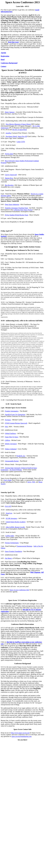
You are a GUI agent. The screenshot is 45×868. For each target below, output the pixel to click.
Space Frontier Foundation (14, 551)
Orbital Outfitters (11, 433)
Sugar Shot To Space (12, 437)
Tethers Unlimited (11, 449)
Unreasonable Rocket (12, 461)
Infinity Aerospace (11, 444)
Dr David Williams (16, 470)
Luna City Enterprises (18, 415)
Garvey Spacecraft (11, 175)
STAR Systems (10, 423)
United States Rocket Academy (16, 522)
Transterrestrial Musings (24, 546)
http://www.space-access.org (20, 733)
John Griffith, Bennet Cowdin (15, 527)
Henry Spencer (10, 112)
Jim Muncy (9, 558)
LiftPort (8, 440)
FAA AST (8, 506)
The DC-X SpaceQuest (19, 130)
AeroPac (8, 133)
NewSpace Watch (11, 136)
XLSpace (8, 420)
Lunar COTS (21, 142)
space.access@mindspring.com (22, 736)
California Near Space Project (23, 210)
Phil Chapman (35, 572)
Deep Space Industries (12, 204)
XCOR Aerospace (11, 518)
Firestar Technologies (12, 543)
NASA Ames (9, 154)
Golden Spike (10, 536)
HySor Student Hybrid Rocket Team (17, 215)
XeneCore (9, 513)
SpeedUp (8, 415)
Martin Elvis (9, 178)
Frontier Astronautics (12, 411)
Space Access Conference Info (19, 590)
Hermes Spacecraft (21, 423)
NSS (6, 427)
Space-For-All (22, 136)
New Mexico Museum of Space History (19, 124)
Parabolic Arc (21, 456)
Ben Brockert (9, 185)
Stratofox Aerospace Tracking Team (16, 208)
